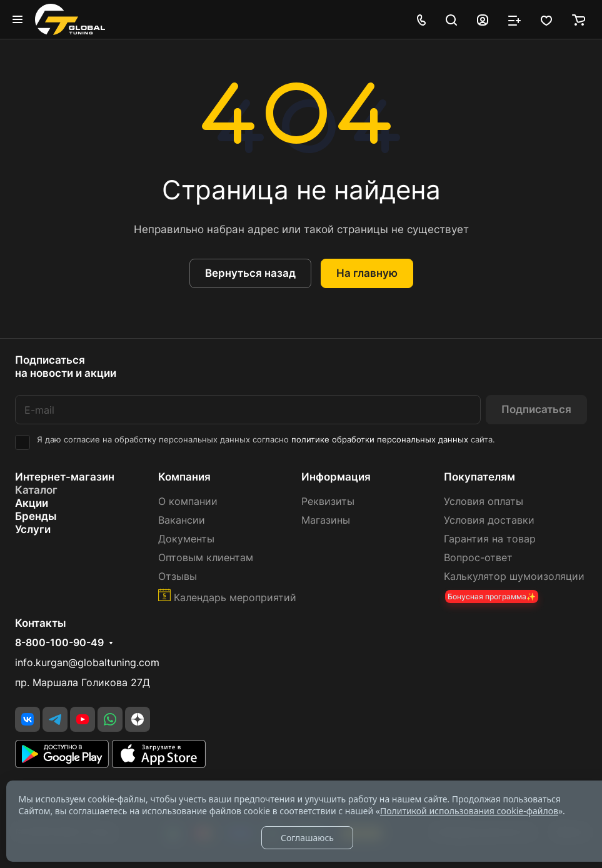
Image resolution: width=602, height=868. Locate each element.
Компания (184, 477)
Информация (336, 477)
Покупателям (479, 477)
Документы (186, 539)
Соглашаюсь (307, 838)
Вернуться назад (250, 273)
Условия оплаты (484, 501)
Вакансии (182, 520)
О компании (188, 501)
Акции (32, 503)
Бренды (36, 516)
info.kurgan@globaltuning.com (87, 663)
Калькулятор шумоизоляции (514, 576)
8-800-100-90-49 (59, 643)
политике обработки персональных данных (380, 440)
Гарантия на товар (490, 539)
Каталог (36, 490)
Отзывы (178, 576)
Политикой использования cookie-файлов (469, 811)
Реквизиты (328, 501)
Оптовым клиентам (206, 558)
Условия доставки (489, 520)
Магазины (326, 520)
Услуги (33, 529)
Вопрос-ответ (478, 558)
